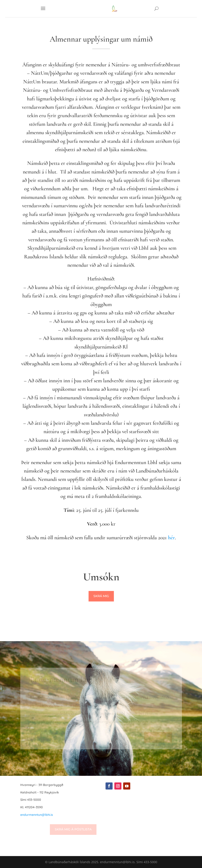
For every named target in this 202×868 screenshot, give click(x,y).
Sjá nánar (158, 737)
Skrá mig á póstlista (73, 829)
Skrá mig (101, 596)
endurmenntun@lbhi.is (37, 815)
